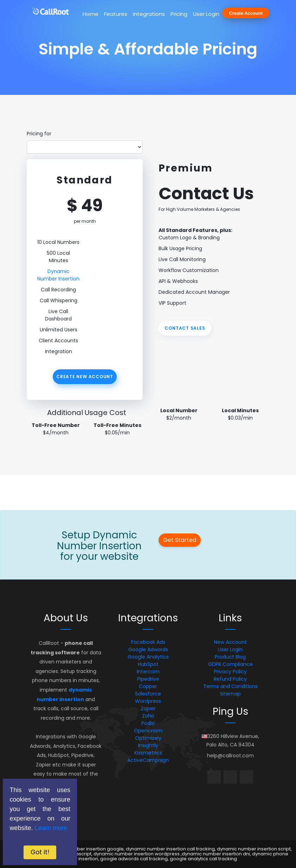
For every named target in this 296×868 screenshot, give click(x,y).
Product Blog (230, 657)
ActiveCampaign (148, 760)
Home (91, 14)
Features (116, 14)
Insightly (148, 745)
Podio (148, 723)
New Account (230, 642)
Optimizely (148, 738)
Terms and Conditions (230, 686)
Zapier (148, 708)
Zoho (148, 716)
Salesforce (148, 694)
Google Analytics (148, 657)
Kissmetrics (148, 753)
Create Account (246, 13)
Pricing (179, 14)
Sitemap (230, 694)
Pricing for (39, 134)
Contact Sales (185, 328)
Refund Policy (230, 679)
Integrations (149, 14)
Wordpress (148, 701)
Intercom (148, 672)
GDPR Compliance (230, 664)
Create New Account (85, 377)
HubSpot (148, 664)
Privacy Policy (230, 672)
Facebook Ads (148, 642)
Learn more (51, 828)
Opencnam (148, 731)
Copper (148, 686)
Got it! (40, 852)
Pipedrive (148, 679)
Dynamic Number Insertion (58, 275)
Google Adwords (148, 649)
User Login (206, 14)
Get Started (180, 540)
